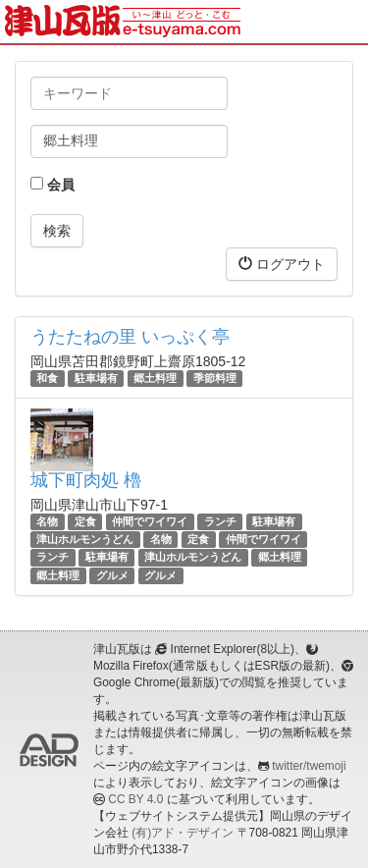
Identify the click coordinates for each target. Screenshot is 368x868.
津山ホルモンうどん (85, 539)
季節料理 (215, 378)
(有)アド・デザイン (183, 833)
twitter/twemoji (309, 766)
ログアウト (282, 264)
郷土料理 (155, 378)
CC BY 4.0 (135, 799)
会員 (53, 185)
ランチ (220, 521)
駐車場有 (96, 378)
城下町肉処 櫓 (86, 480)
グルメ (112, 575)
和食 (47, 378)
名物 (47, 521)
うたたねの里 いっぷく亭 (130, 337)
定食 (85, 521)
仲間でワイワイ (150, 521)
